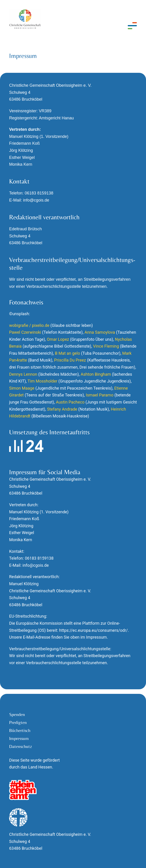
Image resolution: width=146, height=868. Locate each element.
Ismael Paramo (100, 395)
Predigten (18, 722)
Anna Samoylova (100, 332)
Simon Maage (22, 388)
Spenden (17, 714)
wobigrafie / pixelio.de (29, 325)
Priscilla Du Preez (70, 360)
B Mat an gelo (67, 353)
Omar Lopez (58, 339)
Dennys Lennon (23, 374)
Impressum (19, 738)
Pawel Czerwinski (25, 332)
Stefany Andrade (62, 409)
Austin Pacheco (70, 402)
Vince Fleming (106, 346)
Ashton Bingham (96, 374)
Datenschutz (21, 746)
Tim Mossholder (42, 381)
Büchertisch (20, 730)
